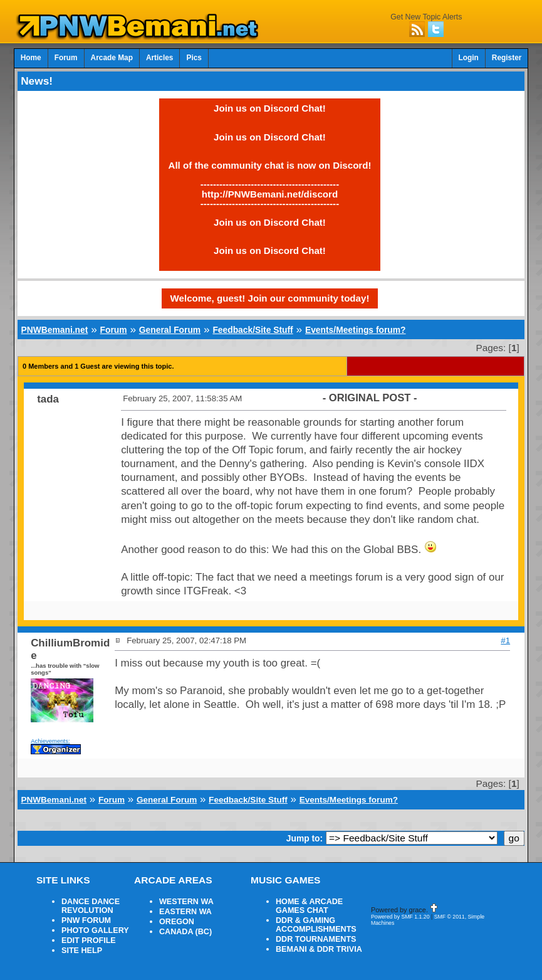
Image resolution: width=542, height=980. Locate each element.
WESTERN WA (186, 902)
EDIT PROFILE (89, 940)
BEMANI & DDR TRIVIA (319, 949)
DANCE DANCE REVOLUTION (91, 906)
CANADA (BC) (185, 932)
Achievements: (50, 741)
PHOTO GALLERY (95, 930)
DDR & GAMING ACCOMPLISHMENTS (316, 925)
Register (507, 58)
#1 (505, 640)
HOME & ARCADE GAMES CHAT (309, 906)
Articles (160, 58)
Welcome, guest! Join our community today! (270, 298)
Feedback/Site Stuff (253, 330)
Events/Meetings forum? (356, 330)
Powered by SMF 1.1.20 (400, 917)
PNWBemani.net (55, 330)
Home (31, 58)
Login (469, 58)
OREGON (177, 922)
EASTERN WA (185, 912)
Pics (194, 58)
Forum (66, 58)
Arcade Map (112, 58)
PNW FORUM (86, 920)
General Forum (170, 330)
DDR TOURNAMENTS (316, 939)
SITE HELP (82, 951)
